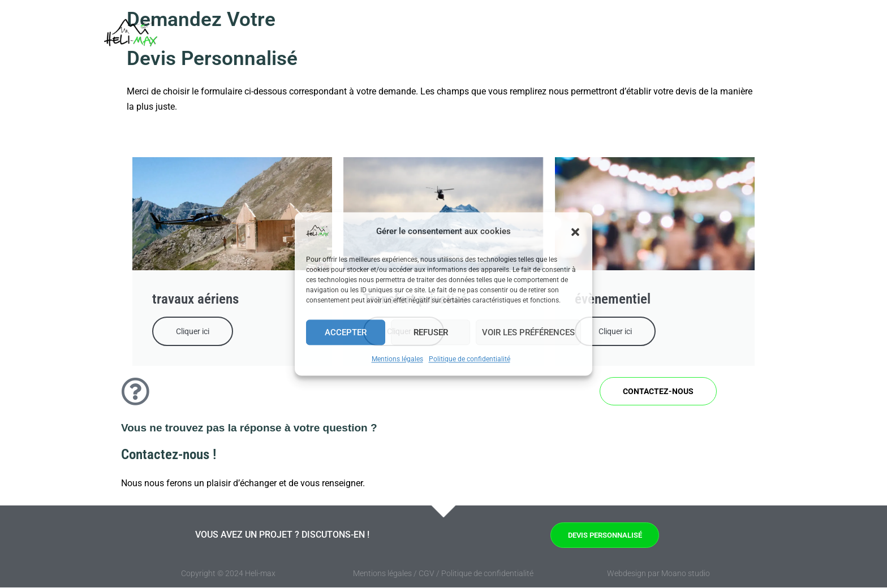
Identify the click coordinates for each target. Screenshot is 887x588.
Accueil (444, 37)
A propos (677, 37)
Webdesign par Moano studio (658, 574)
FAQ (633, 37)
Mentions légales (397, 359)
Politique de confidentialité (470, 359)
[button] (575, 232)
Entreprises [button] (498, 37)
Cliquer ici (193, 331)
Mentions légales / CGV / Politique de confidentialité (443, 574)
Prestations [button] (572, 37)
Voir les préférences (528, 332)
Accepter (346, 332)
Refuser (431, 332)
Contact (728, 37)
